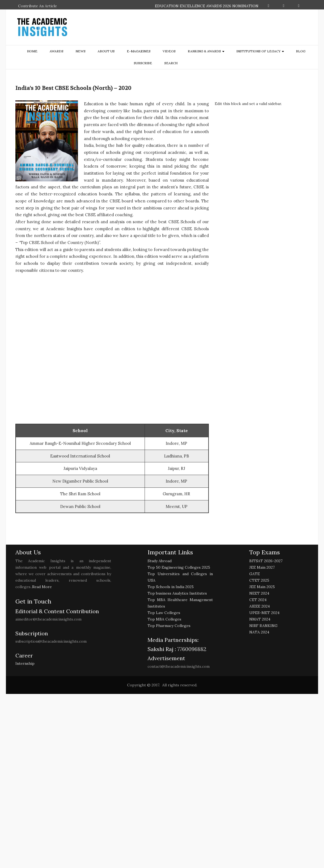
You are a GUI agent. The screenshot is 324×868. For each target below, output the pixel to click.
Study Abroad (160, 561)
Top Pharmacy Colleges (169, 626)
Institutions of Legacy (258, 51)
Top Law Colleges (164, 613)
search (171, 63)
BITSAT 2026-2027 (266, 561)
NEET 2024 (259, 593)
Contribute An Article (37, 6)
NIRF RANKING (263, 626)
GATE (255, 574)
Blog (301, 51)
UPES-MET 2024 (264, 613)
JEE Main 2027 (262, 567)
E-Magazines (139, 51)
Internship (25, 663)
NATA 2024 (259, 632)
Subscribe (143, 63)
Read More (42, 587)
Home (32, 51)
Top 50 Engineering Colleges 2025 (179, 567)
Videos (169, 51)
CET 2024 (258, 600)
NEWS (81, 51)
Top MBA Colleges (164, 619)
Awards (57, 51)
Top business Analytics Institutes (177, 593)
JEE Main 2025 (262, 587)
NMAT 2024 (260, 619)
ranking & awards (204, 51)
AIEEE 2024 (260, 606)
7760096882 (191, 649)
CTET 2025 (259, 580)
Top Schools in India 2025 (171, 587)
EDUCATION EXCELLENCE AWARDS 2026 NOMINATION (207, 6)
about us (106, 51)
